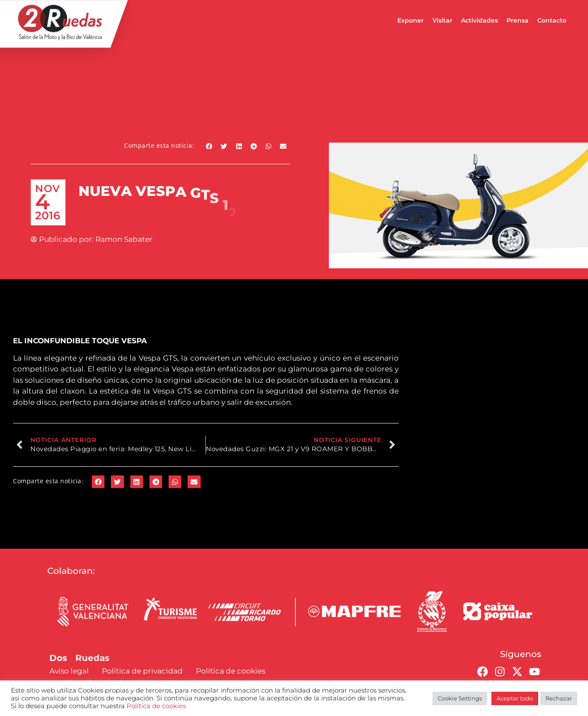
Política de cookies (156, 706)
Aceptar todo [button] (515, 698)
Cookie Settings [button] (460, 698)
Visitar (442, 20)
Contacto (552, 20)
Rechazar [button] (559, 698)
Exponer (411, 20)
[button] (209, 146)
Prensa (518, 20)
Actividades (479, 20)
